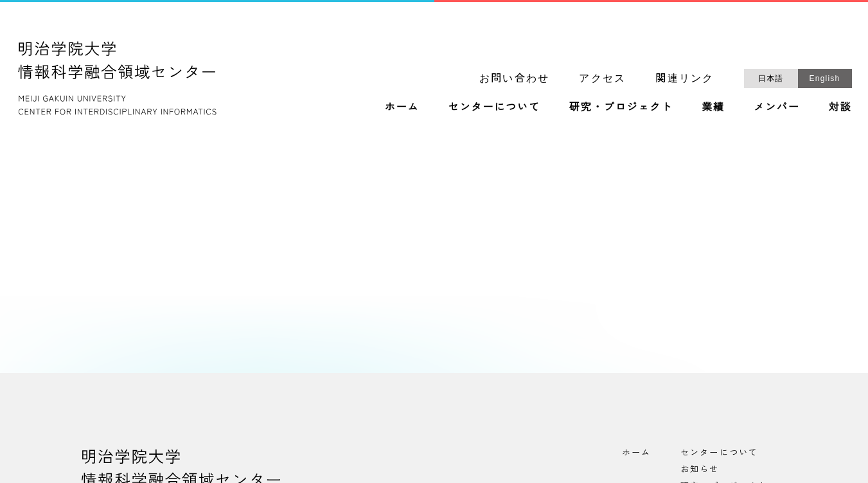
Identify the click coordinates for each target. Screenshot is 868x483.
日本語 (771, 78)
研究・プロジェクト (621, 107)
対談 (840, 107)
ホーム (402, 107)
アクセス (602, 78)
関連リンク (685, 78)
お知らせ (700, 469)
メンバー (777, 107)
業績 (713, 107)
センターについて (494, 107)
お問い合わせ (514, 78)
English (825, 78)
